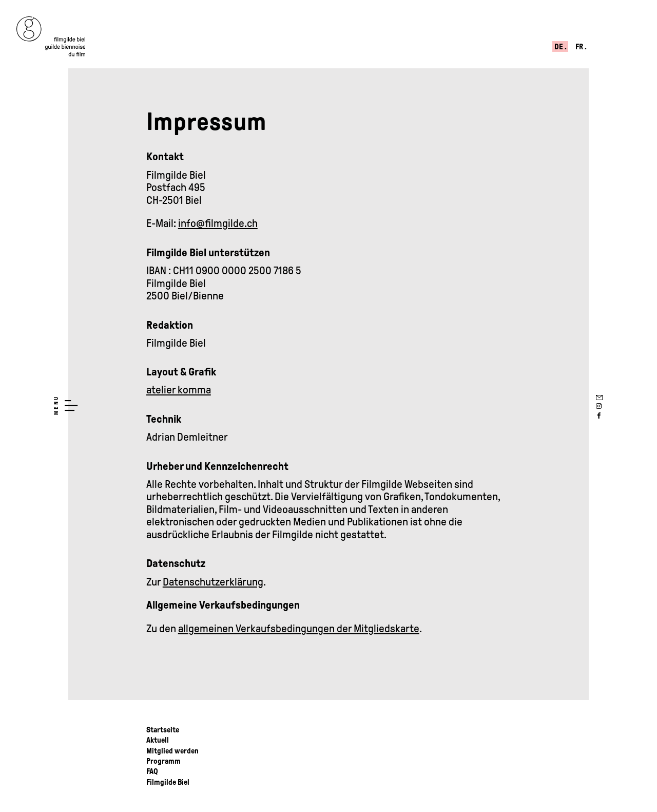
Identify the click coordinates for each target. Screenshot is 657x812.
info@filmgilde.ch (218, 223)
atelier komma (179, 390)
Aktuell (158, 740)
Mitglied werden (172, 751)
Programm (163, 761)
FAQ (152, 771)
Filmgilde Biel (168, 782)
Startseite (163, 730)
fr (580, 47)
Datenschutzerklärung (213, 582)
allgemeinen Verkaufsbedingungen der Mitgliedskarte (299, 629)
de (559, 47)
